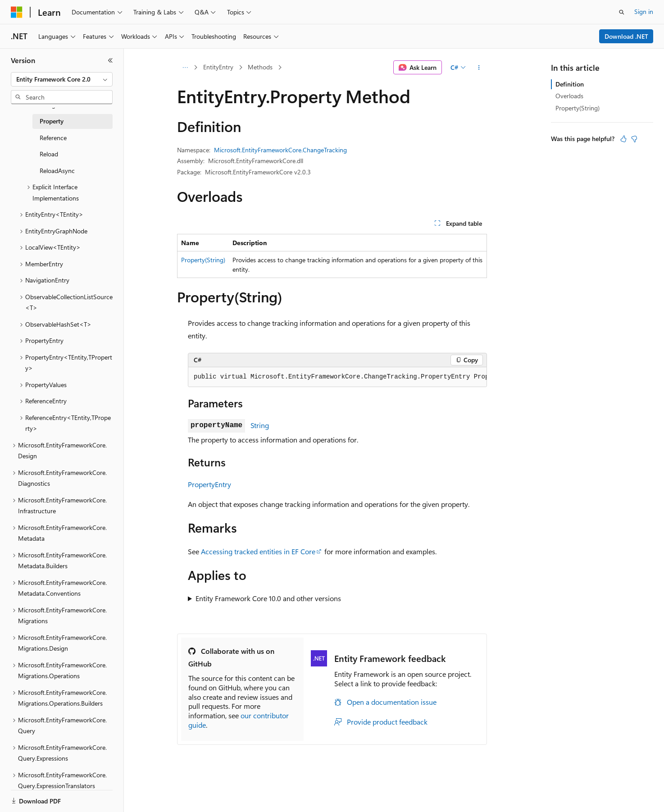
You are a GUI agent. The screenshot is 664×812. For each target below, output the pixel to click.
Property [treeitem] (52, 121)
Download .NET (626, 36)
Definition (570, 84)
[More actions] (479, 68)
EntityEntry (218, 67)
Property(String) (203, 260)
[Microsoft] (17, 12)
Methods (260, 67)
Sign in (644, 11)
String (260, 425)
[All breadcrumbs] (185, 68)
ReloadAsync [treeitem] (57, 171)
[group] (337, 377)
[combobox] (62, 79)
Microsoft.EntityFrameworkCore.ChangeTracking (280, 150)
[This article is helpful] (623, 139)
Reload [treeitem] (49, 154)
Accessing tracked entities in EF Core (258, 551)
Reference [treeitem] (53, 138)
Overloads (569, 96)
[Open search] (622, 12)
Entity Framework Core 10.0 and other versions (268, 598)
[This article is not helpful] (634, 139)
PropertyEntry (209, 484)
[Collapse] (110, 60)
